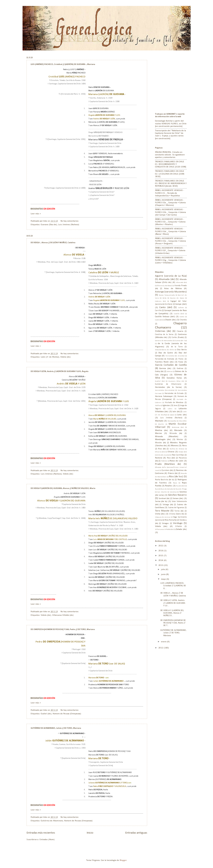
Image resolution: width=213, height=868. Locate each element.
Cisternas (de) (163, 331)
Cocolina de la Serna (164, 334)
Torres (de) (179, 511)
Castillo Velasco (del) (165, 317)
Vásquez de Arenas (163, 517)
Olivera (171, 452)
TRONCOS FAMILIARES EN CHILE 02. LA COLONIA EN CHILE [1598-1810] (170, 174)
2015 (161, 556)
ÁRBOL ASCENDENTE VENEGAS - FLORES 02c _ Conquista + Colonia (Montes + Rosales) (170, 222)
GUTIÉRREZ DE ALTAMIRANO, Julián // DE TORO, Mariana (56, 728)
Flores (181, 359)
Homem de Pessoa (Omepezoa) (67, 714)
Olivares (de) (160, 452)
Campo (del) (181, 304)
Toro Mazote (162, 511)
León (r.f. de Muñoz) (50, 357)
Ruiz (157, 489)
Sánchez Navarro (177, 495)
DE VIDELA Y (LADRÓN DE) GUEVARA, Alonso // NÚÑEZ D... (172, 613)
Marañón (183, 421)
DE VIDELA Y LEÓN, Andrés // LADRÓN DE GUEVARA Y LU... (173, 603)
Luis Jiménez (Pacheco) (69, 225)
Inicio (90, 833)
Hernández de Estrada (174, 393)
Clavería (180, 331)
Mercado (178, 430)
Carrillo (158, 311)
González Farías (174, 378)
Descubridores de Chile (164, 350)
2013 (161, 565)
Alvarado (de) (181, 282)
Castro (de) (159, 320)
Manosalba (172, 421)
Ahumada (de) (167, 279)
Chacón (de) (170, 320)
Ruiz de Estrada (167, 489)
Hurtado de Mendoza (174, 403)
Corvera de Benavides (164, 341)
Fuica (181, 362)
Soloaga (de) (168, 505)
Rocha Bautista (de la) (165, 480)
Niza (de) (162, 449)
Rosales (169, 486)
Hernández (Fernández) (165, 390)
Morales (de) (160, 443)
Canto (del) (166, 307)
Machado (159, 421)
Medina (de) (161, 430)
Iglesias (166, 406)
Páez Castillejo (178, 455)
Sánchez (173, 492)
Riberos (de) (173, 473)
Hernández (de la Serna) (169, 387)
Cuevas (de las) (181, 341)
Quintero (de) (167, 470)
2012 (161, 648)
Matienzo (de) (178, 427)
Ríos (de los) (176, 477)
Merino (158, 433)
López (172, 415)
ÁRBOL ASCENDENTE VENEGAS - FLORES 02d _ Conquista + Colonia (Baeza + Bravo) (170, 231)
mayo (164, 579)
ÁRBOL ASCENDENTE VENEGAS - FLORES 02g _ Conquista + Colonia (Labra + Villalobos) (170, 260)
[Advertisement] (180, 81)
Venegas (165, 523)
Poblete (164, 461)
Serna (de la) (161, 501)
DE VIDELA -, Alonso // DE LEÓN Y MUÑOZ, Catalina (53, 243)
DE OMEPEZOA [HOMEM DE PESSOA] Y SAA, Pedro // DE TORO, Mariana (63, 629)
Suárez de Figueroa (176, 508)
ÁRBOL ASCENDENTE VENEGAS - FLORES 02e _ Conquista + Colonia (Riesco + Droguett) (170, 241)
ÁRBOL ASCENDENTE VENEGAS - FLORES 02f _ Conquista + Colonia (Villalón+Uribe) (170, 251)
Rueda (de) (180, 486)
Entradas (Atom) (47, 840)
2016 (161, 551)
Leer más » (36, 214)
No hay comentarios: (70, 221)
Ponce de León (176, 461)
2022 (161, 546)
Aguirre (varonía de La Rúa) (171, 276)
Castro (182, 317)
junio (164, 574)
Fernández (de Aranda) (175, 356)
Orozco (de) (183, 452)
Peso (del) (171, 458)
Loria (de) (182, 415)
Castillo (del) (179, 314)
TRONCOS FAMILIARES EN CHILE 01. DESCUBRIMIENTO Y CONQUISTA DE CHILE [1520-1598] (171, 164)
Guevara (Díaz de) (49, 225)
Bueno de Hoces (177, 298)
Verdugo (178, 523)
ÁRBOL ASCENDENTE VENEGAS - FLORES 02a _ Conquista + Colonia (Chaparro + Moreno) (170, 203)
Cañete (181, 308)
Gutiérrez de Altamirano (52, 821)
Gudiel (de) (46, 714)
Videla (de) (65, 357)
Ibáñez (158, 406)
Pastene (159, 458)
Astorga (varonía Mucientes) (171, 292)
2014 (161, 560)
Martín (161, 424)
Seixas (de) (178, 499)
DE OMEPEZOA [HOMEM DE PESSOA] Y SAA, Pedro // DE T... (173, 623)
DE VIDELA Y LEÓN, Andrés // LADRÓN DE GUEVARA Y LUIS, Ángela (60, 371)
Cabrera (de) (160, 301)
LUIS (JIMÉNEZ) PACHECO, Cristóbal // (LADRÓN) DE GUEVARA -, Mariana (63, 64)
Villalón (179, 526)
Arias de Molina (173, 289)
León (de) (176, 412)
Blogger (123, 860)
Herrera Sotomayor (164, 396)
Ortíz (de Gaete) (163, 455)
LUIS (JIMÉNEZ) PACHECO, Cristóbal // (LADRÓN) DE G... (173, 586)
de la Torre (177, 347)
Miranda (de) (176, 433)
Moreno (174, 446)
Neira (184, 446)
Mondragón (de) (163, 440)
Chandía (183, 320)
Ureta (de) (160, 514)
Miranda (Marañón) (167, 437)
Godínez (180, 369)
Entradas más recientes (41, 833)
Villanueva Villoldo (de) (63, 615)
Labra (170, 409)
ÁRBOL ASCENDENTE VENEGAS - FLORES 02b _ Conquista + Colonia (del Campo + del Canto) (170, 212)
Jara (176, 406)
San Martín (162, 492)
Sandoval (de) (164, 499)
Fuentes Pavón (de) (164, 362)
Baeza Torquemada (167, 295)
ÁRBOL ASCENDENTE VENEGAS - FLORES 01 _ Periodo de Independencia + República (169, 193)
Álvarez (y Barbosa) (164, 286)
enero (164, 642)
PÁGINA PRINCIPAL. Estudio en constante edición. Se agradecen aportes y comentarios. (170, 155)
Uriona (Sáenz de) (177, 514)
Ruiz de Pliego (181, 489)
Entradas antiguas (136, 833)
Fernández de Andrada (165, 359)
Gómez (170, 371)
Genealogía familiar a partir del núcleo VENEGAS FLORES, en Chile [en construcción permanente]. (171, 124)
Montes (180, 440)
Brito (164, 298)
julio (163, 570)
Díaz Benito (182, 350)
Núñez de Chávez (177, 449)
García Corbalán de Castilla (171, 365)
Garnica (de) (165, 369)
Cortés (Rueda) (178, 337)
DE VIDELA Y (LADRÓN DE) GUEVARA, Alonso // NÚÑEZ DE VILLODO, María (63, 488)
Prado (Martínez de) (168, 464)
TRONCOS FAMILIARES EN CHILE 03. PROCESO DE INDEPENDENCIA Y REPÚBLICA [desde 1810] (171, 184)
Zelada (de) (181, 529)
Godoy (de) (159, 371)
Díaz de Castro (166, 353)
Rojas (175, 483)
